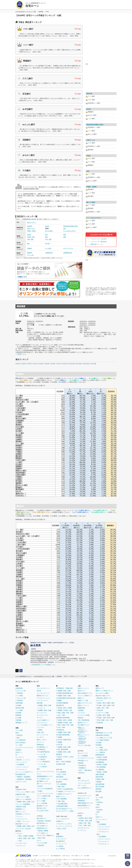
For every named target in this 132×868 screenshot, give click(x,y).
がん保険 (18, 718)
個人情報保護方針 (56, 856)
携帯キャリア (100, 688)
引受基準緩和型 (102, 760)
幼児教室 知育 (61, 764)
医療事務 (64, 784)
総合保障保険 (100, 784)
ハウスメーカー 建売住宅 (98, 242)
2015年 (65, 364)
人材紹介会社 (82, 739)
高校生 (60, 757)
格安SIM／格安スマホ (103, 696)
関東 (65, 235)
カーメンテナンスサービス (45, 772)
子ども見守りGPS (43, 811)
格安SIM (100, 698)
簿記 (63, 787)
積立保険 (98, 791)
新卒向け (82, 773)
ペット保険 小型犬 (102, 750)
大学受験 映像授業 (62, 703)
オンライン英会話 (62, 779)
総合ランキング (31, 222)
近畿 (65, 237)
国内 (40, 838)
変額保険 (98, 789)
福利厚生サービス (42, 806)
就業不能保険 (100, 774)
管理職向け (83, 768)
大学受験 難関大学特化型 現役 (66, 698)
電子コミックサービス (44, 784)
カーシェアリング (42, 735)
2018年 (53, 364)
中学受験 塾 (60, 730)
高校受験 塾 (60, 705)
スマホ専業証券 (21, 740)
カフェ (39, 774)
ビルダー (20, 833)
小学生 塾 (59, 745)
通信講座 (59, 782)
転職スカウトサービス (85, 703)
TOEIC (60, 789)
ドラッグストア (61, 839)
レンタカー (40, 737)
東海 (46, 237)
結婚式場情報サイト (84, 805)
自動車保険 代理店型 (102, 735)
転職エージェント (83, 705)
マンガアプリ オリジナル (45, 794)
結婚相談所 (81, 801)
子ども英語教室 (61, 772)
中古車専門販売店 (44, 752)
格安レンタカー (42, 740)
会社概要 (35, 856)
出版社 (40, 791)
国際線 (46, 831)
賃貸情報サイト (21, 809)
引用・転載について (77, 856)
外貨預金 (18, 750)
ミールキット (41, 708)
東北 (46, 235)
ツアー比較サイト (42, 833)
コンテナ (41, 727)
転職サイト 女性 (83, 700)
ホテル (39, 840)
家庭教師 (59, 759)
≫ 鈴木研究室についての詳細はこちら (43, 665)
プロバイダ (99, 700)
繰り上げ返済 (49, 231)
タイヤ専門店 (60, 849)
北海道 (29, 235)
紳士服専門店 (60, 841)
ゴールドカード (22, 769)
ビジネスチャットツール (86, 758)
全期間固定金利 (68, 253)
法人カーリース (83, 753)
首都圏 (19, 802)
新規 (28, 244)
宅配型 (40, 730)
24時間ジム (60, 821)
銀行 (18, 738)
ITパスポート (68, 794)
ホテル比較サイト (42, 826)
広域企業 (100, 710)
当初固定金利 (49, 253)
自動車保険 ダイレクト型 (104, 733)
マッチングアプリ (83, 808)
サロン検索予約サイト (85, 788)
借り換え (48, 244)
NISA (17, 733)
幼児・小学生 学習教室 (64, 762)
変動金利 (30, 253)
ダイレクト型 (21, 691)
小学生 (71, 757)
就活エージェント (83, 688)
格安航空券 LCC (42, 828)
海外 (44, 838)
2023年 (24, 364)
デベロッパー (21, 846)
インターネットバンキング (24, 747)
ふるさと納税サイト (43, 720)
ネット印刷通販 (83, 756)
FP (58, 784)
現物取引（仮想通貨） (24, 777)
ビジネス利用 (42, 843)
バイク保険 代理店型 (102, 740)
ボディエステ (82, 785)
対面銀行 (30, 248)
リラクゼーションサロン (64, 824)
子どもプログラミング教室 (65, 811)
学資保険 (18, 720)
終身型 (99, 757)
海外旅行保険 (20, 708)
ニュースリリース (44, 856)
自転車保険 (19, 703)
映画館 (80, 816)
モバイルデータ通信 (102, 693)
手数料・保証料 (31, 231)
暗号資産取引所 (21, 774)
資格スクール (60, 796)
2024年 (18, 364)
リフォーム (19, 816)
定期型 (105, 757)
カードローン (20, 757)
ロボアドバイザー (21, 782)
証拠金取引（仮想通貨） (25, 779)
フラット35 (30, 255)
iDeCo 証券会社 (21, 743)
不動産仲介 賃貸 (21, 807)
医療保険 (18, 715)
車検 (38, 769)
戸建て (28, 792)
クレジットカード (21, 762)
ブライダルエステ (83, 781)
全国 (89, 825)
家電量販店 (60, 836)
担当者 (47, 226)
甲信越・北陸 (31, 237)
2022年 (30, 364)
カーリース (40, 742)
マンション (21, 792)
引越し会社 (40, 732)
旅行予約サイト (42, 818)
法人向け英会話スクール (64, 809)
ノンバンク (26, 760)
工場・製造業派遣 (83, 720)
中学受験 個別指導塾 (63, 735)
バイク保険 (19, 696)
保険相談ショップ (21, 723)
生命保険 (18, 713)
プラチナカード (104, 832)
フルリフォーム (22, 819)
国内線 (40, 831)
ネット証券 (19, 730)
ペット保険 (19, 710)
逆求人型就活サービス (85, 693)
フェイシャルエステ (84, 783)
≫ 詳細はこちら (21, 354)
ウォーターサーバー (43, 688)
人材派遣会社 (82, 743)
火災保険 (18, 705)
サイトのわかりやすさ (70, 231)
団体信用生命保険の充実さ (71, 226)
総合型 (40, 786)
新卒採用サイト (83, 732)
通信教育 (59, 754)
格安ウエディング (83, 798)
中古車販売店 (41, 749)
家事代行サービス (42, 696)
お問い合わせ (66, 856)
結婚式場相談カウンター (86, 803)
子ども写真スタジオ (43, 779)
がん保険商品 (100, 769)
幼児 (59, 774)
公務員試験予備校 (62, 806)
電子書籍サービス (42, 781)
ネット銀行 (48, 248)
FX (16, 755)
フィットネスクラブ (63, 819)
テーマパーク (82, 830)
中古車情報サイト (42, 747)
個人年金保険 (100, 787)
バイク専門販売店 (44, 762)
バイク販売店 (41, 759)
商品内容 (30, 226)
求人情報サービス (83, 725)
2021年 (35, 364)
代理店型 (20, 693)
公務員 (60, 794)
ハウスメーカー (22, 843)
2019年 (47, 364)
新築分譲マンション (97, 244)
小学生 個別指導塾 (62, 749)
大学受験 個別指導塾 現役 (64, 693)
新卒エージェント (83, 735)
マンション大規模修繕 (23, 804)
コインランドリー (42, 700)
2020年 (41, 364)
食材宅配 (40, 703)
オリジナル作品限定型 (45, 789)
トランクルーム (42, 723)
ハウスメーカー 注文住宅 (98, 239)
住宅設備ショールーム (23, 814)
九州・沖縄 (48, 239)
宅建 (59, 787)
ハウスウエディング (84, 796)
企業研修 (81, 763)
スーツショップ (61, 844)
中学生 (65, 757)
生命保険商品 (100, 762)
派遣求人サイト (83, 723)
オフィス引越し (42, 798)
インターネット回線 (102, 713)
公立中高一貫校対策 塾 (64, 740)
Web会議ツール (83, 761)
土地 (33, 792)
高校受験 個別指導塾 (63, 718)
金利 (65, 229)
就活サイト (81, 691)
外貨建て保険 (100, 779)
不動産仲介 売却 (21, 789)
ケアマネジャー (70, 791)
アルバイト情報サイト (85, 696)
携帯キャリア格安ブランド (104, 691)
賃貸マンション (21, 812)
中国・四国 (30, 239)
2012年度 (86, 364)
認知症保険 (99, 777)
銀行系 (19, 760)
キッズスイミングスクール (64, 826)
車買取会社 (40, 745)
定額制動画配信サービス (45, 776)
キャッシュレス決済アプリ (24, 772)
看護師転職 (81, 708)
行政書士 (60, 791)
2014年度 (71, 364)
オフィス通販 (41, 801)
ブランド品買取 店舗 (43, 796)
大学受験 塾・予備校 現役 (64, 688)
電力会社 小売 (41, 808)
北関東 (25, 836)
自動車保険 (19, 688)
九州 (33, 802)
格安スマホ (108, 698)
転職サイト (81, 698)
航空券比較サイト (42, 823)
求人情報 (87, 856)
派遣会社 (81, 718)
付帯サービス (31, 229)
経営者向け (83, 765)
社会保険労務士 (68, 789)
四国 (98, 708)
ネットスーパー (42, 713)
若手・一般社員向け (86, 770)
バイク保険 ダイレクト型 (104, 738)
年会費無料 (21, 765)
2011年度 (93, 364)
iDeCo (98, 807)
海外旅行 (48, 821)
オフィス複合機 (42, 803)
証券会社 (20, 735)
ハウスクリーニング (43, 698)
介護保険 (98, 782)
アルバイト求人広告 (84, 745)
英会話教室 (60, 777)
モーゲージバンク (68, 248)
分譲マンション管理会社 (23, 799)
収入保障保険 (101, 767)
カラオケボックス (83, 828)
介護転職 (81, 710)
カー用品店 (60, 846)
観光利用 (41, 845)
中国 (113, 705)
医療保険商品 (100, 755)
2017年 (59, 364)
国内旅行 (41, 821)
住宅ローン (19, 752)
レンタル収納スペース (45, 725)
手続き (89, 156)
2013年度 (79, 364)
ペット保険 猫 (100, 752)
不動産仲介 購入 (21, 794)
